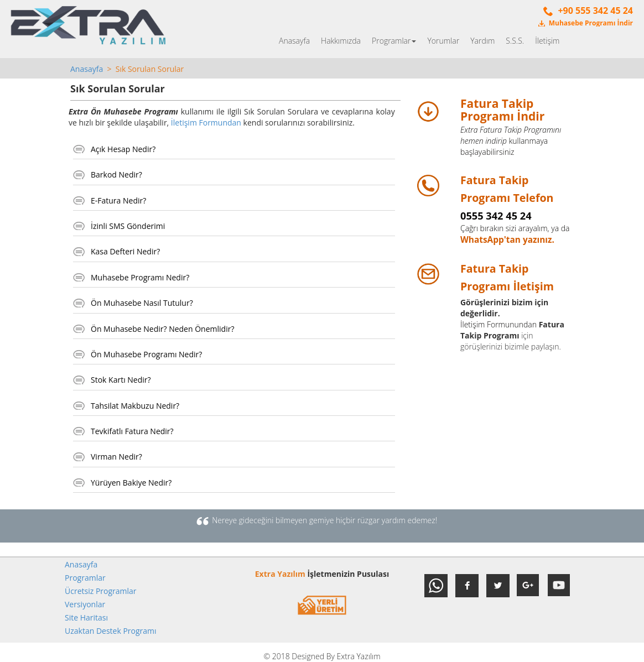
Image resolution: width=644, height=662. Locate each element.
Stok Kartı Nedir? (121, 380)
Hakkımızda (341, 41)
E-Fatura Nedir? (118, 200)
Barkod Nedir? (116, 174)
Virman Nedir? (116, 457)
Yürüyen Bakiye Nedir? (131, 483)
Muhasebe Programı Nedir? (140, 277)
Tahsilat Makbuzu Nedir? (135, 406)
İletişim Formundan (206, 123)
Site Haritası (86, 617)
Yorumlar (443, 41)
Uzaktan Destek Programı (111, 631)
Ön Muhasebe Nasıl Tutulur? (142, 303)
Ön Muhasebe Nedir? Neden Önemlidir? (162, 329)
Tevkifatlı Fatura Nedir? (132, 431)
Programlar (394, 41)
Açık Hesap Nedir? (123, 149)
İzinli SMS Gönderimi (128, 226)
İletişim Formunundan (498, 324)
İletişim (547, 41)
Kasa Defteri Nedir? (125, 251)
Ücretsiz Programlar (101, 591)
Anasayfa (294, 41)
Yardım (482, 41)
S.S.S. (515, 41)
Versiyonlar (85, 604)
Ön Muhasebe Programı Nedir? (146, 354)
